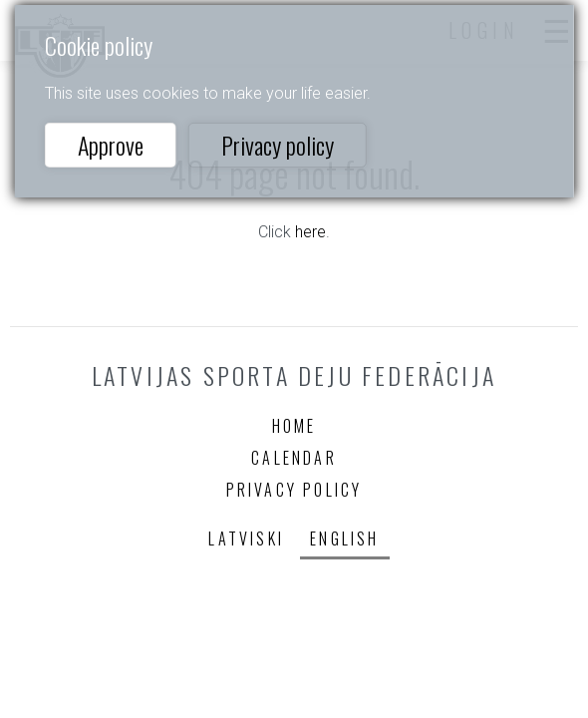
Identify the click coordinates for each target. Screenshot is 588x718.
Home (294, 426)
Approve (111, 145)
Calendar (294, 458)
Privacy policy (278, 145)
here (310, 232)
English (344, 538)
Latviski (246, 538)
